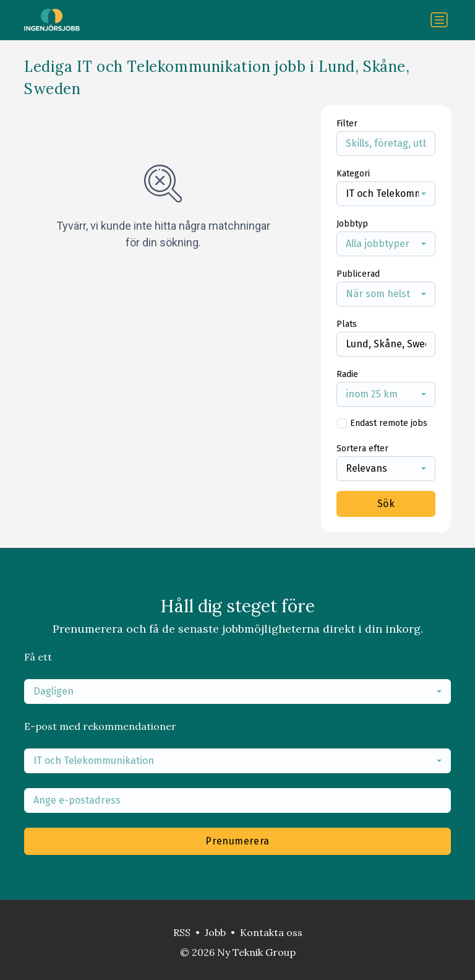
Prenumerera (237, 841)
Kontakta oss (271, 932)
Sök (386, 504)
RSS (182, 932)
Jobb (215, 932)
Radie (347, 374)
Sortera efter (362, 449)
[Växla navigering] (439, 20)
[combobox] (386, 194)
